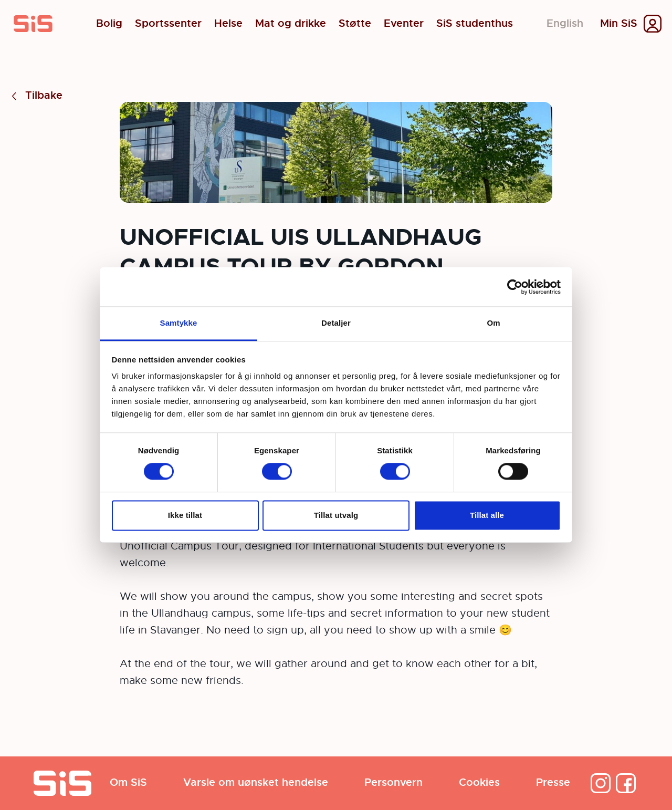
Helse (228, 24)
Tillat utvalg (336, 515)
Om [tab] (493, 323)
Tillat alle (487, 515)
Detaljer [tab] (336, 323)
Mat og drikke (291, 24)
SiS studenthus (475, 24)
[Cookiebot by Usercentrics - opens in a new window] (515, 287)
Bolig (109, 24)
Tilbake (35, 96)
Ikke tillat (185, 515)
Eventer (404, 24)
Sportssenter (168, 24)
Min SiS (619, 24)
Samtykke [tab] (179, 323)
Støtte (355, 24)
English (565, 23)
